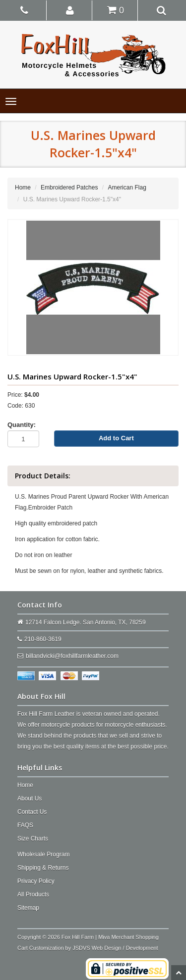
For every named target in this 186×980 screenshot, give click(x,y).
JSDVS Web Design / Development (115, 948)
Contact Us (32, 812)
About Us (30, 798)
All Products (33, 894)
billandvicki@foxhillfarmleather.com (72, 656)
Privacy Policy (36, 881)
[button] (70, 10)
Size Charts (33, 839)
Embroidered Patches (69, 187)
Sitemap (28, 908)
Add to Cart (116, 438)
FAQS (25, 825)
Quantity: (22, 425)
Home (23, 187)
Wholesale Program (43, 854)
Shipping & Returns (43, 868)
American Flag (127, 187)
